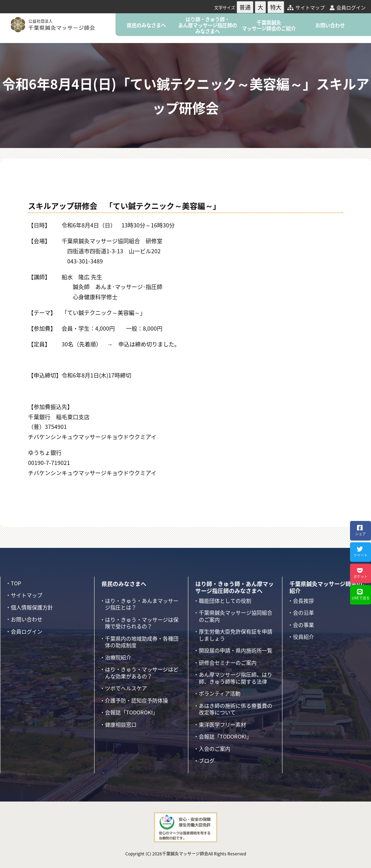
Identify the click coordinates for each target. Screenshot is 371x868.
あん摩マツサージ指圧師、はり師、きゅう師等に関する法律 (236, 678)
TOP (16, 583)
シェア (360, 530)
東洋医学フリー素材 (222, 725)
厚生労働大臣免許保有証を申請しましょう (236, 635)
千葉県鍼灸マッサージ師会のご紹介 (269, 25)
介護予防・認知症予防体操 (136, 700)
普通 (245, 7)
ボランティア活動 (220, 693)
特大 (276, 7)
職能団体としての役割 (225, 601)
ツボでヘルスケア (126, 688)
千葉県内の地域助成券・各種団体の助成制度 (142, 642)
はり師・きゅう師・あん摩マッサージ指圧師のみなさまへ (208, 25)
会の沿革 (303, 613)
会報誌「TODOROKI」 (131, 712)
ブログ (207, 761)
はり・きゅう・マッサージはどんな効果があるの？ (142, 673)
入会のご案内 (215, 749)
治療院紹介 (118, 657)
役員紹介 (303, 637)
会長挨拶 (303, 601)
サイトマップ (306, 7)
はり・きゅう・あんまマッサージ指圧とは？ (142, 604)
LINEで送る (360, 594)
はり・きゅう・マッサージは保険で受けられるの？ (142, 623)
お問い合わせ (330, 25)
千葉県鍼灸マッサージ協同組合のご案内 (236, 616)
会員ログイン (348, 7)
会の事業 (303, 625)
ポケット (360, 573)
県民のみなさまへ (146, 25)
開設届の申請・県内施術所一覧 (236, 650)
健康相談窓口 (121, 725)
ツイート (360, 552)
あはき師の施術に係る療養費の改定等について (236, 709)
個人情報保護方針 (32, 607)
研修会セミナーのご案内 (228, 663)
